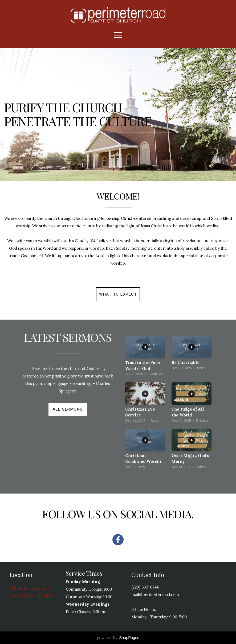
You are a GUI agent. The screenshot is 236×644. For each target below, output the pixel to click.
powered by (118, 638)
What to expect (118, 294)
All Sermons (68, 409)
